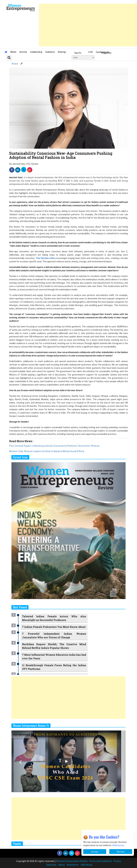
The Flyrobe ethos (46, 258)
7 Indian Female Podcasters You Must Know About (54, 627)
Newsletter (73, 865)
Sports (78, 53)
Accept (95, 852)
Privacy (117, 861)
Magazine (106, 53)
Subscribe (51, 865)
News (13, 52)
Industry (50, 52)
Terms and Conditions (100, 861)
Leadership (36, 52)
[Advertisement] (88, 25)
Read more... (119, 845)
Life (91, 52)
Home (15, 64)
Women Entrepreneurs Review (72, 861)
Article (23, 52)
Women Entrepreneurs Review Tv (31, 725)
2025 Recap (86, 865)
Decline (121, 852)
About (62, 865)
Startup (62, 52)
